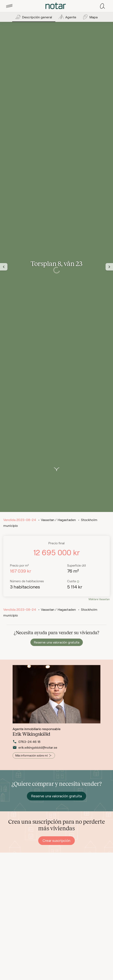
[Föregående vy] (4, 267)
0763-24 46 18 (27, 746)
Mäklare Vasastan (99, 599)
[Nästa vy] (109, 267)
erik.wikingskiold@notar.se (35, 751)
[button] (9, 6)
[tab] (9, 6)
